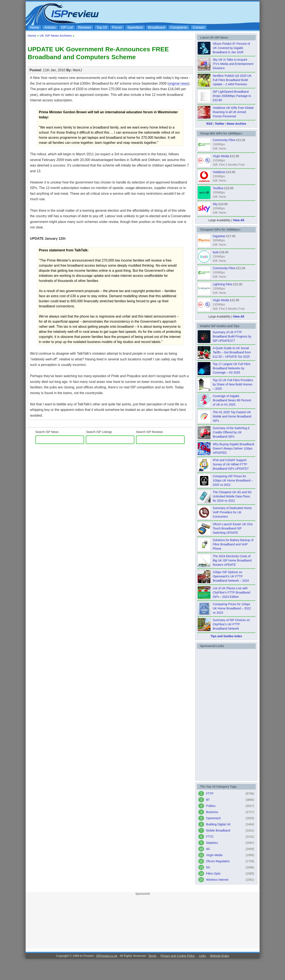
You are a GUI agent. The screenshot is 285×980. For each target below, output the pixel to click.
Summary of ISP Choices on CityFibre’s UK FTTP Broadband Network (231, 624)
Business (212, 812)
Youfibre (218, 188)
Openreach (213, 818)
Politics (211, 806)
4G (208, 849)
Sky (215, 204)
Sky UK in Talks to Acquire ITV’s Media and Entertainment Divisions (233, 64)
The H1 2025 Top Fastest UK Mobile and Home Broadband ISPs (232, 416)
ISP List (67, 27)
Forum (117, 27)
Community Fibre (224, 140)
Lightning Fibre (223, 284)
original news (178, 83)
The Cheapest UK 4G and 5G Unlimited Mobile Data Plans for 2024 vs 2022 (232, 496)
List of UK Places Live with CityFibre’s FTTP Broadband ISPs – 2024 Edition (231, 592)
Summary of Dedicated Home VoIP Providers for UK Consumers (232, 512)
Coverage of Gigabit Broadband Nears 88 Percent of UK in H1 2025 (232, 400)
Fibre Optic (213, 874)
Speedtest (135, 27)
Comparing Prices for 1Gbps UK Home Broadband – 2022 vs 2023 (232, 608)
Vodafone (219, 172)
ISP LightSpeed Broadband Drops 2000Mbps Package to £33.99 (232, 96)
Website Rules (220, 956)
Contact (199, 27)
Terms (152, 956)
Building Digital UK (218, 824)
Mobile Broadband (218, 830)
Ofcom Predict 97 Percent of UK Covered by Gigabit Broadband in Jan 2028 (231, 48)
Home (35, 27)
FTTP (210, 794)
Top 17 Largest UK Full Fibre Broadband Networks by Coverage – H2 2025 (232, 368)
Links (202, 956)
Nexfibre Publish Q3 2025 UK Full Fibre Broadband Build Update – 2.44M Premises (232, 80)
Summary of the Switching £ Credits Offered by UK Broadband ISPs (231, 432)
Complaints (179, 27)
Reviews (85, 27)
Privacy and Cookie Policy (178, 956)
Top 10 (102, 27)
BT (208, 800)
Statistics (212, 843)
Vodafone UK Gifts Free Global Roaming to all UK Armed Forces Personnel (233, 112)
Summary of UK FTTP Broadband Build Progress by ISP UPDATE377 (232, 336)
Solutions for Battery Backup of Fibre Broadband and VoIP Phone (233, 544)
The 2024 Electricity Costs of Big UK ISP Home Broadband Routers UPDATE (232, 560)
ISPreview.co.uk (107, 956)
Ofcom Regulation (218, 861)
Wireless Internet (217, 880)
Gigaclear (219, 236)
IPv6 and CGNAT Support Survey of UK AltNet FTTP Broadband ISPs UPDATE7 (231, 464)
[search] (59, 440)
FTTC (210, 837)
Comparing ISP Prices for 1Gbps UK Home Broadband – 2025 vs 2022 (233, 480)
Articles (50, 27)
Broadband (157, 27)
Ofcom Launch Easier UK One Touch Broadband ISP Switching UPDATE (233, 528)
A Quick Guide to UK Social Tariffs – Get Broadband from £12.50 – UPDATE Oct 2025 (232, 352)
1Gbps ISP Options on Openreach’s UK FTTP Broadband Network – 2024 (231, 576)
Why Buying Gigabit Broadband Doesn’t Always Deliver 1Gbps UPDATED (233, 448)
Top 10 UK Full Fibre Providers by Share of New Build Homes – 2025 (233, 384)
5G (208, 867)
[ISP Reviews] (160, 440)
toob (216, 252)
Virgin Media (221, 156)
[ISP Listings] (110, 440)
